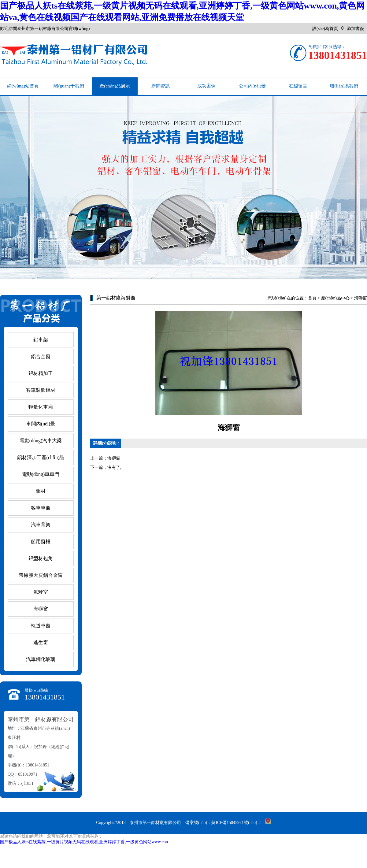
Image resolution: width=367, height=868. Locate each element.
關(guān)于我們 (69, 86)
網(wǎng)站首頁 (23, 86)
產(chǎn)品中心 (335, 298)
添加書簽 (355, 29)
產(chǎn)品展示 (115, 86)
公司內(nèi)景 (252, 86)
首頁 (312, 298)
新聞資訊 (161, 86)
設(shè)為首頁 (325, 29)
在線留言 (298, 86)
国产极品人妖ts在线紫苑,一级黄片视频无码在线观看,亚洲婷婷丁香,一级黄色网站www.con (84, 842)
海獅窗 (361, 298)
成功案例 (206, 86)
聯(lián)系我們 (344, 86)
